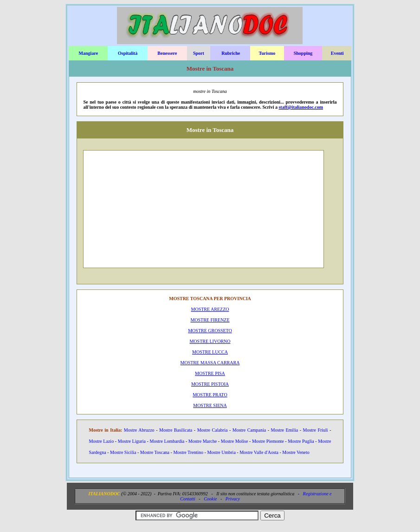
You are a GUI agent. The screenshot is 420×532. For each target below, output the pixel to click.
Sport (199, 53)
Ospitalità (128, 53)
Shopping (303, 53)
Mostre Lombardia (167, 441)
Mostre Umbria (221, 452)
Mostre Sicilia (123, 452)
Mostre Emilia (285, 430)
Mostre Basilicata (176, 430)
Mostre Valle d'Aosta (259, 452)
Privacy (233, 499)
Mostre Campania (249, 430)
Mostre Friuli (316, 430)
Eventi (337, 53)
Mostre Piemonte (268, 441)
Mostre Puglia (301, 441)
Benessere (167, 53)
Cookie (210, 499)
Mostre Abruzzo (139, 430)
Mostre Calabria (213, 430)
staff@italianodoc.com (301, 107)
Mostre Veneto (296, 452)
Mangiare (88, 53)
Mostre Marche (203, 441)
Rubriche (231, 53)
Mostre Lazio (101, 441)
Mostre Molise (235, 441)
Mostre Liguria (132, 441)
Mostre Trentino (188, 452)
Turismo (267, 53)
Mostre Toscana (155, 452)
